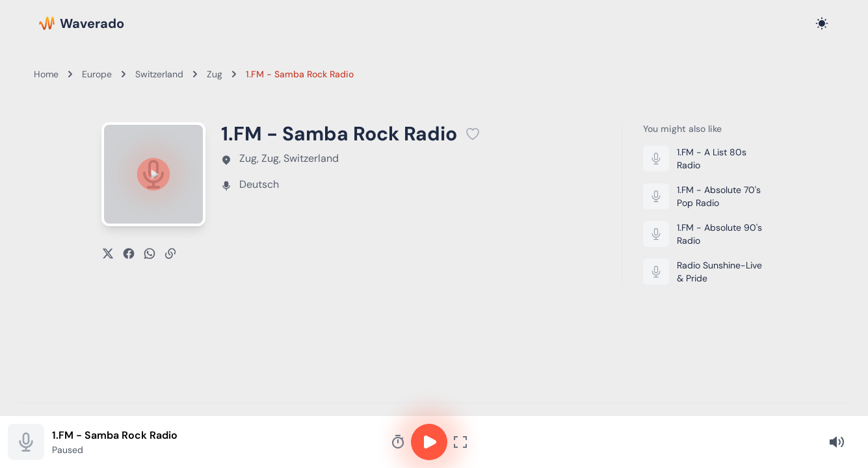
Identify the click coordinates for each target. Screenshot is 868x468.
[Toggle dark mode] (822, 23)
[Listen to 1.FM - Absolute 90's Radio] (705, 234)
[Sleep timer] (398, 442)
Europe (97, 74)
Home (46, 74)
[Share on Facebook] (129, 253)
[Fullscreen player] (460, 442)
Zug (215, 74)
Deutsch (259, 184)
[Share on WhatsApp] (150, 253)
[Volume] (837, 442)
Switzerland (159, 74)
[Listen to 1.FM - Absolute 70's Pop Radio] (705, 196)
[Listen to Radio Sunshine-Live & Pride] (705, 272)
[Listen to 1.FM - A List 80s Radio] (705, 159)
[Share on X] (108, 253)
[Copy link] (170, 253)
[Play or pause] (153, 174)
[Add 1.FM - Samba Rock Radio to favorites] (473, 134)
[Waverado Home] (82, 23)
